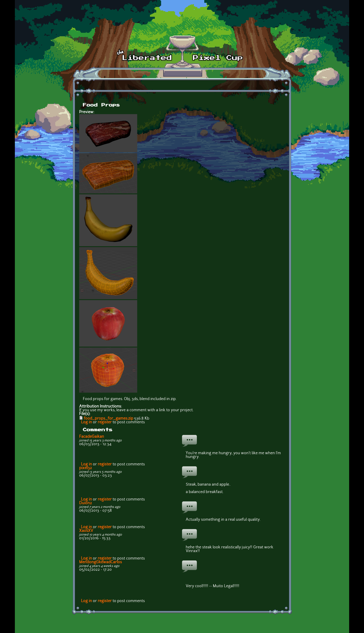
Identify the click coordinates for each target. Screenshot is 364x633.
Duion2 (86, 503)
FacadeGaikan (92, 437)
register (105, 422)
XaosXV (86, 531)
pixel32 (86, 468)
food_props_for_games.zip (109, 419)
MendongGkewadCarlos (101, 562)
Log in (86, 422)
